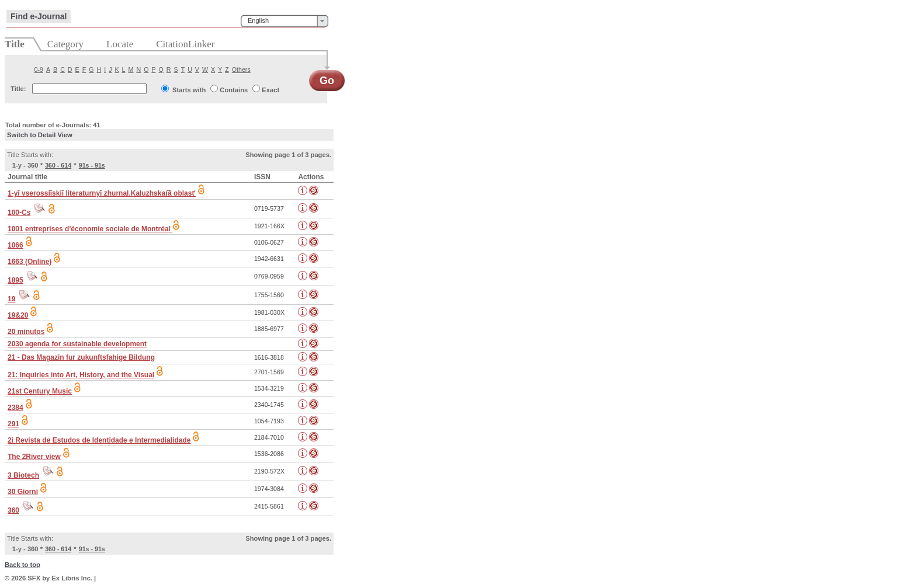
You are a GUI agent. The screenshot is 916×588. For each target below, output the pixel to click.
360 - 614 (58, 165)
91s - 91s (92, 165)
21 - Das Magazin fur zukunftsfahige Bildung (81, 357)
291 (13, 424)
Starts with (189, 90)
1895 (15, 280)
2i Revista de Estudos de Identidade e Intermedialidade (99, 440)
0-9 (39, 69)
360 (13, 510)
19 (11, 299)
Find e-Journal (39, 16)
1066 (15, 245)
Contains (234, 90)
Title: (18, 89)
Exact (270, 90)
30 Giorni (23, 492)
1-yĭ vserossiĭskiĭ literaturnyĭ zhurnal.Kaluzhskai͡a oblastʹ (102, 193)
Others (241, 69)
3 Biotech (23, 475)
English (258, 20)
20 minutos (26, 332)
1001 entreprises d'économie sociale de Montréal (90, 229)
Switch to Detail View (40, 135)
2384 (15, 408)
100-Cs (19, 213)
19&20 (18, 315)
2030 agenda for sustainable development (77, 344)
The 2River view (34, 457)
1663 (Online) (30, 262)
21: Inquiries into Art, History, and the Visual (81, 375)
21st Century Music (40, 391)
